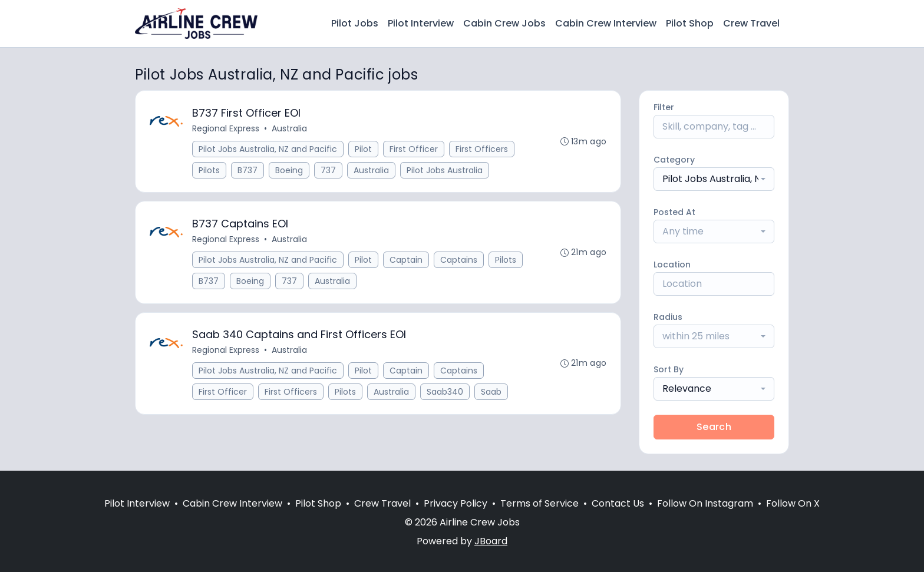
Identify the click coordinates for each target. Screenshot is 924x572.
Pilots (209, 170)
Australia (289, 128)
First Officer (414, 149)
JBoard (491, 541)
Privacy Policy (456, 503)
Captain (406, 260)
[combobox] (714, 179)
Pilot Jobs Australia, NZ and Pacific (268, 149)
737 (328, 170)
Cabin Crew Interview (606, 23)
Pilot (363, 149)
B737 (247, 170)
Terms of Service (539, 503)
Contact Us (618, 503)
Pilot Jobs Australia (445, 170)
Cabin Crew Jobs (504, 23)
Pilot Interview (421, 23)
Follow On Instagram (705, 503)
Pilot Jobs (355, 23)
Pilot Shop (690, 23)
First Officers (482, 149)
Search (714, 427)
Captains (459, 260)
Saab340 (445, 393)
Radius (668, 317)
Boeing (289, 170)
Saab (491, 393)
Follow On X (793, 503)
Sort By (669, 369)
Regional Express (226, 128)
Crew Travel (751, 23)
